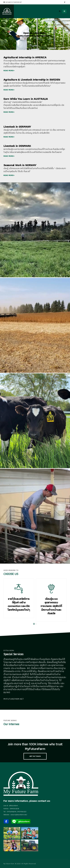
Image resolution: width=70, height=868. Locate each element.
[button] (34, 624)
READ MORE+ (9, 71)
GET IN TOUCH (35, 756)
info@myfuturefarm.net (13, 2)
